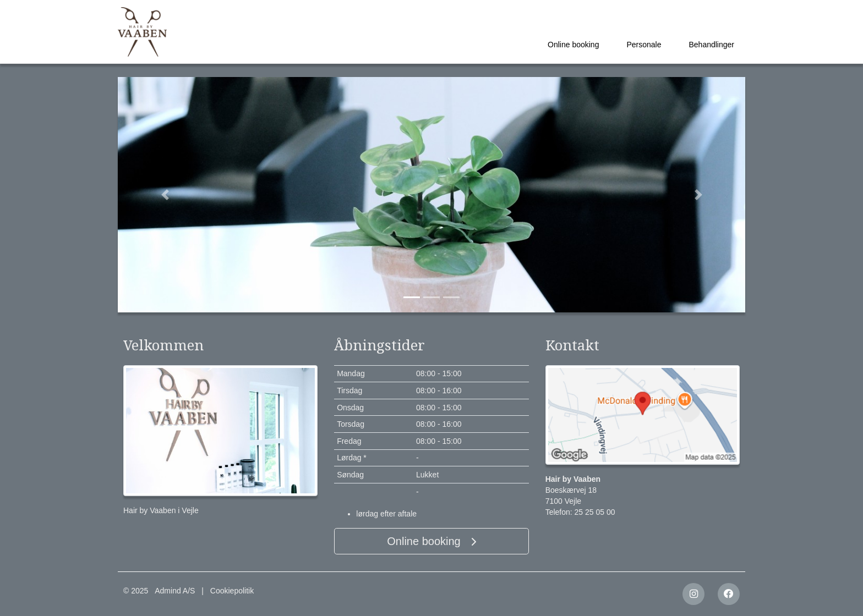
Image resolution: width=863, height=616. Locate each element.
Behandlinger (711, 45)
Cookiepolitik (232, 591)
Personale (644, 45)
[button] (165, 195)
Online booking (573, 45)
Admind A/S (175, 591)
